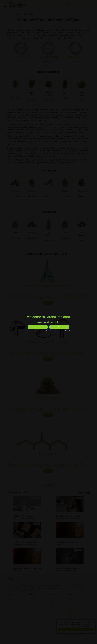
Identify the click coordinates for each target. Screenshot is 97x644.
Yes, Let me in (38, 327)
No (59, 327)
